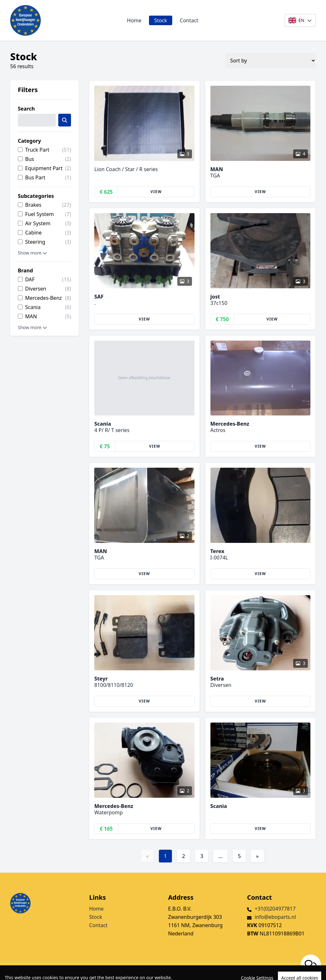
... (220, 856)
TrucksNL (44, 972)
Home (134, 20)
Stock (160, 20)
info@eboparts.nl (275, 917)
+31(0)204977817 (275, 909)
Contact (189, 20)
